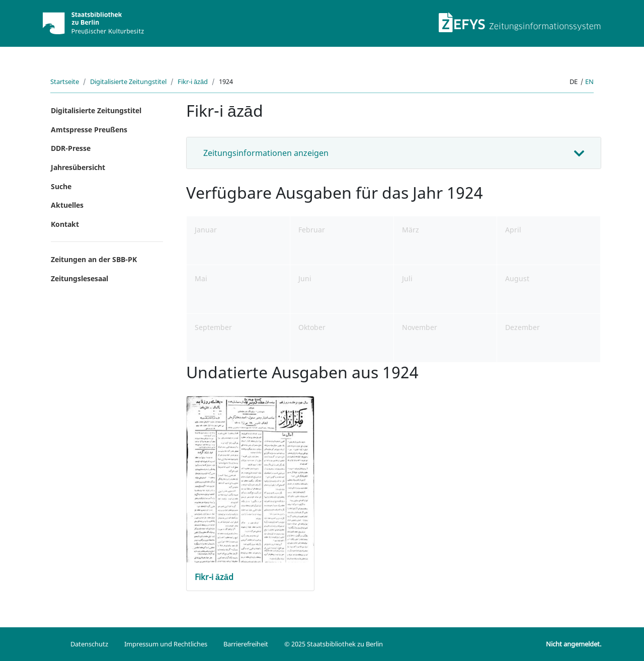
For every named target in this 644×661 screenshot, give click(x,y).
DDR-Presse (71, 148)
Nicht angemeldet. (574, 644)
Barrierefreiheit (246, 644)
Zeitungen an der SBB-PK (94, 259)
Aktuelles (67, 205)
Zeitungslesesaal (79, 278)
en (589, 81)
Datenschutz (89, 644)
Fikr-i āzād (193, 81)
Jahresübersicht (78, 167)
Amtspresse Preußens (89, 130)
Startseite (65, 81)
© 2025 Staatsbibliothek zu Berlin (334, 644)
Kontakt (65, 224)
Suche (61, 186)
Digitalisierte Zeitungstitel (128, 81)
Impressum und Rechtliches (166, 644)
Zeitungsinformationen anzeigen (266, 153)
